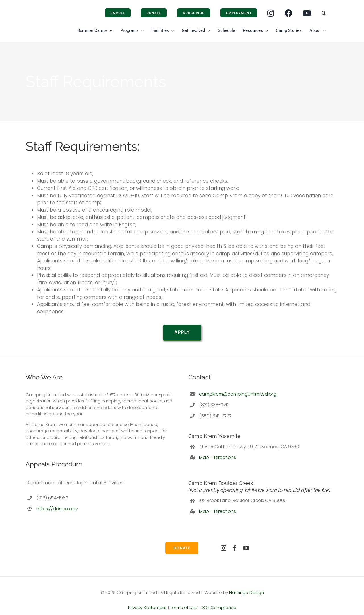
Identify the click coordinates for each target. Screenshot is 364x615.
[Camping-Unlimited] (40, 9)
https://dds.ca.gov (57, 509)
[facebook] (235, 548)
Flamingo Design (247, 592)
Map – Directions (218, 457)
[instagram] (224, 548)
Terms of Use (184, 607)
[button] (324, 13)
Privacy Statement (147, 607)
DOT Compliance (219, 607)
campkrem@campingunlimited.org (238, 394)
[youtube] (246, 548)
